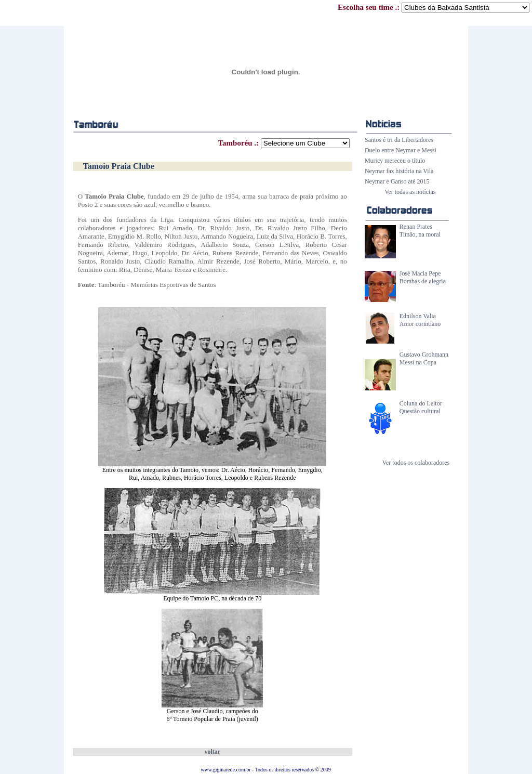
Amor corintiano (420, 324)
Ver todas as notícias (410, 192)
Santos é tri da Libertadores (399, 140)
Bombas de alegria (423, 281)
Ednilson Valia (418, 316)
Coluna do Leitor (421, 403)
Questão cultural (420, 411)
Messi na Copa (418, 362)
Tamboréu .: (283, 143)
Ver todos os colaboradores (416, 463)
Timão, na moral (420, 234)
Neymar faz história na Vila (399, 171)
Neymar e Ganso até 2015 (397, 181)
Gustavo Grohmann (424, 355)
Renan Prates (416, 227)
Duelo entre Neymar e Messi (401, 150)
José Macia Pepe (420, 273)
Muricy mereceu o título (395, 161)
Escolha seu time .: (434, 7)
